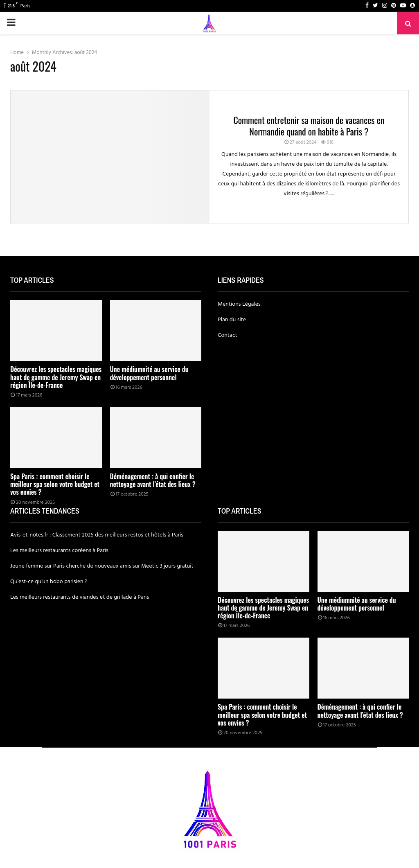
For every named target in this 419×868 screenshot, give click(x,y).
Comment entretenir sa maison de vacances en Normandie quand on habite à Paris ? (309, 126)
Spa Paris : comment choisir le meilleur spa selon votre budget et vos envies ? (55, 484)
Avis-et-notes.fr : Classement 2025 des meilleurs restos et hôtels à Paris (97, 535)
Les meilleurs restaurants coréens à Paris (59, 551)
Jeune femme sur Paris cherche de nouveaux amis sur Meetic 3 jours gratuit (102, 566)
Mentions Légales (239, 304)
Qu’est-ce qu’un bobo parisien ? (49, 582)
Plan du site (232, 320)
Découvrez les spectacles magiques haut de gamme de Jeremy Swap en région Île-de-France (56, 377)
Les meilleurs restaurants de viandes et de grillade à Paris (80, 597)
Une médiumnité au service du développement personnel (149, 373)
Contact (228, 335)
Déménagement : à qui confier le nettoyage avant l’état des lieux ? (153, 480)
